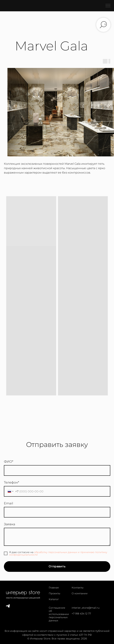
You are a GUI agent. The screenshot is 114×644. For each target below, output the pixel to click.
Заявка (9, 524)
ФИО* (9, 462)
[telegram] (8, 607)
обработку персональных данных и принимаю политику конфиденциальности (58, 553)
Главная (54, 588)
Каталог (54, 599)
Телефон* (12, 482)
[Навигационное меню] (108, 6)
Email (9, 503)
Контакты (78, 588)
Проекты (55, 593)
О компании (80, 593)
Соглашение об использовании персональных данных (59, 614)
